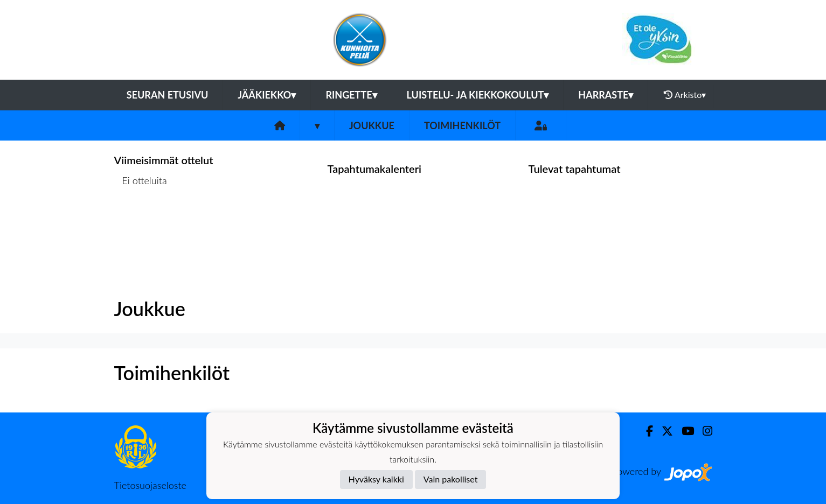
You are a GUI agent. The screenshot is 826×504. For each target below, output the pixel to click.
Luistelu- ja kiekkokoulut (478, 95)
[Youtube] (683, 431)
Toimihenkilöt (462, 125)
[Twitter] (663, 431)
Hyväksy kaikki (376, 479)
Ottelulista (141, 222)
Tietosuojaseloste (150, 485)
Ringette (351, 95)
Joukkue (372, 125)
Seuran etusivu (168, 95)
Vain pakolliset (451, 479)
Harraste (606, 95)
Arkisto (685, 95)
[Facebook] (645, 431)
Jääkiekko (267, 95)
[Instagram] (703, 431)
